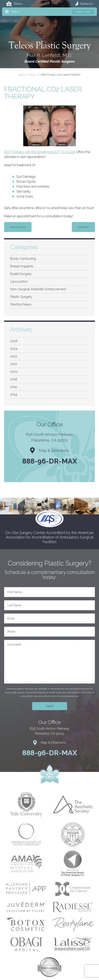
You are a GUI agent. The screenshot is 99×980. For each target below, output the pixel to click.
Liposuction (19, 282)
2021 (14, 364)
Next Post (83, 227)
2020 (14, 372)
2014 (14, 394)
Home (22, 75)
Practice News (21, 304)
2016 (14, 379)
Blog (32, 75)
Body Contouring (23, 259)
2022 (14, 356)
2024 (14, 349)
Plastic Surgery (21, 297)
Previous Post (18, 227)
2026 (14, 341)
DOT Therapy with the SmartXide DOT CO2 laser (40, 152)
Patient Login (83, 12)
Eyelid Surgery (21, 274)
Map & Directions (49, 450)
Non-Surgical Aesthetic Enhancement (38, 289)
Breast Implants (22, 266)
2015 (14, 387)
